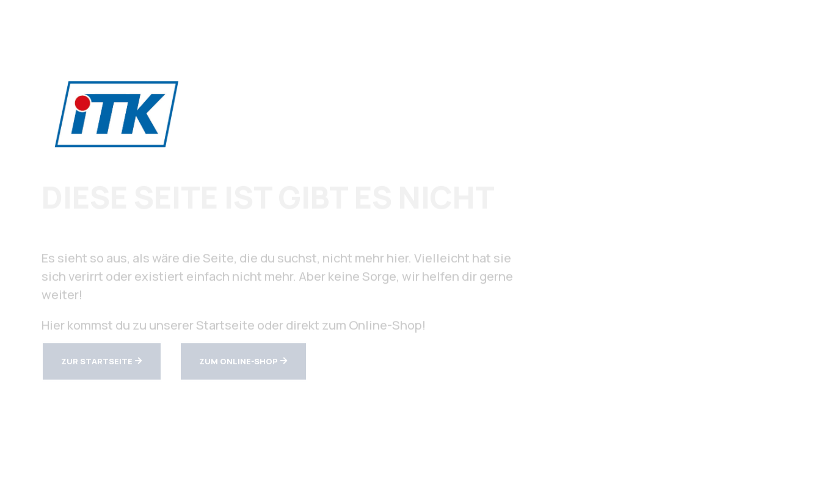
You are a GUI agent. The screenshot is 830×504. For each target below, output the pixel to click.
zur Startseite (97, 362)
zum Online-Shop (238, 362)
